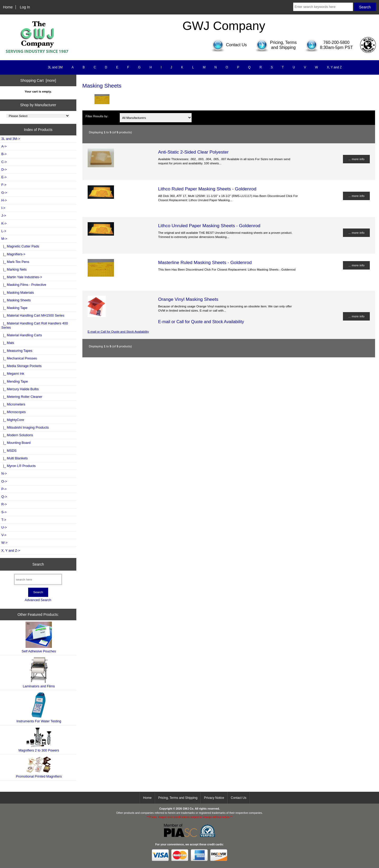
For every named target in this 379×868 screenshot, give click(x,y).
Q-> (4, 497)
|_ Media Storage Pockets (21, 366)
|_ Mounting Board (16, 443)
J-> (4, 215)
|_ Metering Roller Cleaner (22, 397)
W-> (4, 543)
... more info (356, 159)
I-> (3, 208)
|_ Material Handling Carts (22, 335)
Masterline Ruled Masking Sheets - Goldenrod (205, 262)
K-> (4, 223)
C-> (4, 162)
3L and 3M (55, 67)
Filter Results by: (97, 116)
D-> (4, 169)
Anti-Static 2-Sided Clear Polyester (193, 152)
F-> (4, 185)
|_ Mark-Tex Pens (15, 262)
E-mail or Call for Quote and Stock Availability (118, 331)
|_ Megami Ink (13, 374)
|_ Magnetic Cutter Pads (20, 246)
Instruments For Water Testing (39, 707)
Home (8, 7)
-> (4, 239)
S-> (4, 512)
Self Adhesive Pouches (39, 637)
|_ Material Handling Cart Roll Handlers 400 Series (35, 325)
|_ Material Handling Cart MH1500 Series (33, 315)
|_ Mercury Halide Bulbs (20, 389)
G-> (4, 193)
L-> (4, 231)
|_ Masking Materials (18, 293)
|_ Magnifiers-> (13, 254)
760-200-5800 (336, 42)
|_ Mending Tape (15, 381)
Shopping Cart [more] (38, 80)
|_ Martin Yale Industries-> (22, 277)
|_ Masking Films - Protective (24, 285)
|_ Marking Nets (14, 269)
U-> (4, 527)
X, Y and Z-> (11, 550)
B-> (4, 154)
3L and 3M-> (11, 139)
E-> (4, 177)
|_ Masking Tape (14, 308)
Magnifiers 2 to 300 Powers (39, 740)
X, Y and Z (334, 67)
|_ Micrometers (13, 404)
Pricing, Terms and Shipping (178, 798)
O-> (4, 481)
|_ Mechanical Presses (19, 358)
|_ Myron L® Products (18, 466)
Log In (25, 7)
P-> (4, 489)
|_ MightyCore (13, 420)
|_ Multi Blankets (14, 458)
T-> (4, 520)
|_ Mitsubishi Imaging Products (25, 427)
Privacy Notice (214, 798)
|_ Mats (8, 343)
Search (38, 564)
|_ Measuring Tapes (17, 351)
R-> (4, 504)
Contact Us (239, 798)
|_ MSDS (9, 451)
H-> (4, 200)
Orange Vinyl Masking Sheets (188, 299)
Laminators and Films (39, 672)
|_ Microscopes (14, 412)
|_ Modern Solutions (17, 435)
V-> (4, 535)
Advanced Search (38, 600)
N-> (4, 473)
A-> (4, 146)
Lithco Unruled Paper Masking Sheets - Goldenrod (209, 226)
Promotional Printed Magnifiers (39, 767)
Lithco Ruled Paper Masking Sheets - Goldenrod (207, 189)
